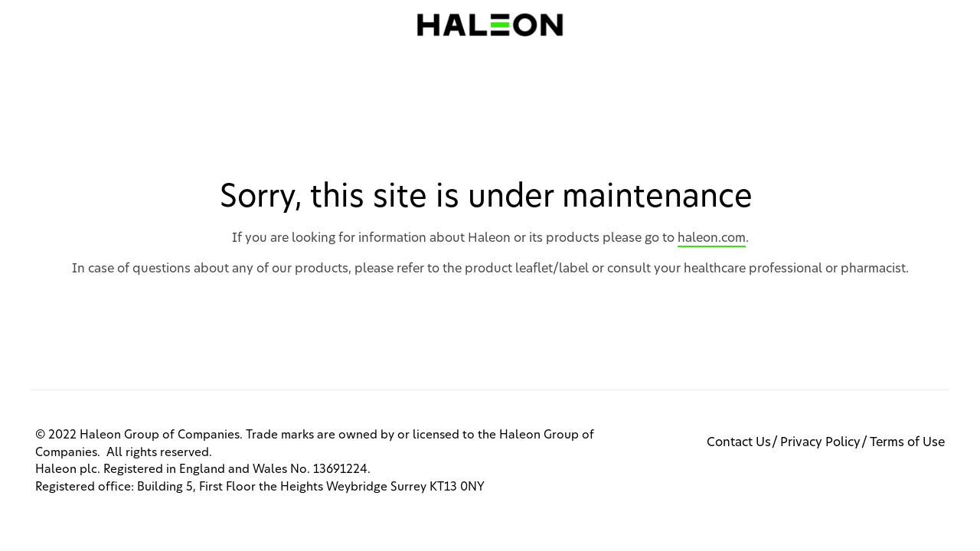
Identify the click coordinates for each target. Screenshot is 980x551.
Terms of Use (907, 442)
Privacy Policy (820, 442)
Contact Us (739, 442)
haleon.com (712, 238)
